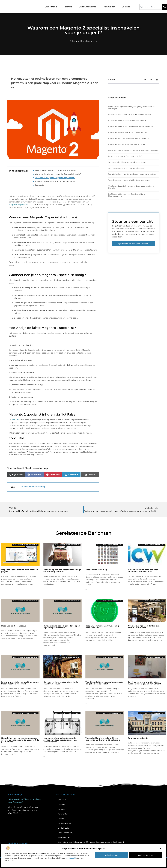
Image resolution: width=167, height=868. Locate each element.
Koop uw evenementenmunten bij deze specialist (102, 627)
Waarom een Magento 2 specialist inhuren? (55, 170)
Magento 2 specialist (19, 205)
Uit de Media (51, 7)
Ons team (62, 800)
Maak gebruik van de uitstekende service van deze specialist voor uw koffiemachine (60, 740)
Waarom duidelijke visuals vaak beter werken (128, 162)
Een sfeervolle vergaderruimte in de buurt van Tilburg (61, 683)
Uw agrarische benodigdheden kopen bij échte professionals (62, 627)
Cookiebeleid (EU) (65, 833)
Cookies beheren (146, 855)
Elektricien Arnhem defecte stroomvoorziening (128, 144)
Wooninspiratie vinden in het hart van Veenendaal (130, 180)
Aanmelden (109, 7)
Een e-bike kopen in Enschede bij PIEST (125, 156)
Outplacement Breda (138, 738)
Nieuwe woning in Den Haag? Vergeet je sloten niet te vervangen (131, 108)
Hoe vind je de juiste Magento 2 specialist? (55, 178)
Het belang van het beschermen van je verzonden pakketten (62, 571)
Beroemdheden (65, 823)
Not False (16, 420)
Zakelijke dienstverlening (84, 41)
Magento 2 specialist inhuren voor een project (20, 571)
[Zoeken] (165, 7)
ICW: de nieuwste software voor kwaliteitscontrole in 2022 (143, 571)
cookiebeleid (71, 858)
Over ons (62, 804)
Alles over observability (96, 570)
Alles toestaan (112, 855)
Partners (68, 7)
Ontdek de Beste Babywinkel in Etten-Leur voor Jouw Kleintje (131, 187)
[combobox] (151, 7)
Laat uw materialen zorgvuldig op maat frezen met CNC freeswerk (20, 683)
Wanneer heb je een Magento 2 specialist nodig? (58, 174)
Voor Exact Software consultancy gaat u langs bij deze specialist (105, 683)
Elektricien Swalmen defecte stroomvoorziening (129, 138)
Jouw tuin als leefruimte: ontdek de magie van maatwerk (133, 174)
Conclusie (39, 185)
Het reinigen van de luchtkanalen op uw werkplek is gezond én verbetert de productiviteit (20, 740)
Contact (126, 7)
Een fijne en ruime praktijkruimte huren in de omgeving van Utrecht (144, 683)
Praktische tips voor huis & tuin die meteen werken (130, 114)
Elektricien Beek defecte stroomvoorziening (127, 120)
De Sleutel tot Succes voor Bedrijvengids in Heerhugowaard (126, 195)
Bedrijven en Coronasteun (14, 626)
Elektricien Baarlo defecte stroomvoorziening (128, 132)
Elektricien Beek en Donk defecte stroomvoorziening (131, 126)
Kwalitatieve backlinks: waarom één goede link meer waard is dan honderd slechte (91, 843)
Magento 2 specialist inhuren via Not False (55, 181)
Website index (64, 837)
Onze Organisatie (88, 7)
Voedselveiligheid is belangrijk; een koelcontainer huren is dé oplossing (103, 739)
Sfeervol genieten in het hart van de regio (126, 168)
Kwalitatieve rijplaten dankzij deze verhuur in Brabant (144, 627)
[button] (160, 849)
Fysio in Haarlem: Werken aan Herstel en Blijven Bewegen (133, 150)
